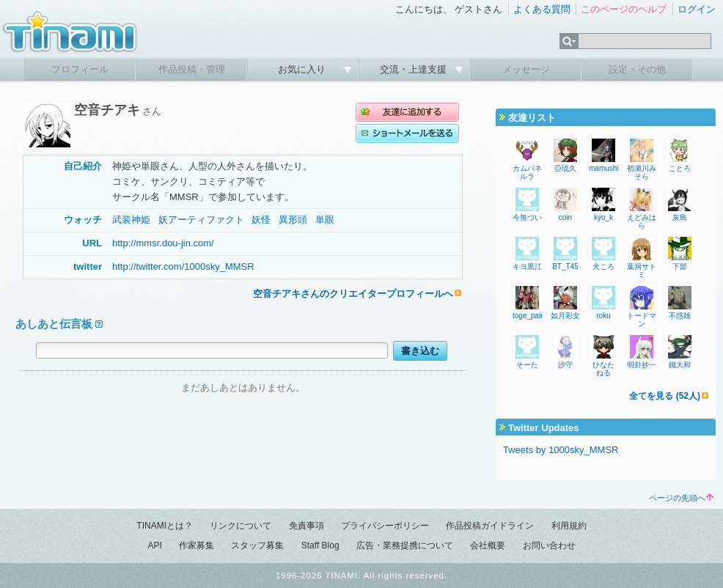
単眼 (325, 220)
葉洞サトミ (642, 271)
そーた (527, 365)
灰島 (680, 217)
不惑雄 (680, 316)
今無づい (527, 217)
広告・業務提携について (405, 545)
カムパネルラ (527, 172)
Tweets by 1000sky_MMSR (561, 450)
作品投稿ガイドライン (490, 526)
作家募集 (197, 545)
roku (603, 316)
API (154, 545)
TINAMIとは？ (165, 526)
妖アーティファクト (201, 220)
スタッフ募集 (257, 545)
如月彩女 (565, 316)
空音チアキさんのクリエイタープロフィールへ (353, 294)
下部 (680, 267)
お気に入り (303, 69)
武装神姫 (131, 220)
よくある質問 (542, 9)
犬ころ (603, 267)
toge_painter (533, 316)
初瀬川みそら (642, 172)
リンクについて (241, 526)
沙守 (565, 365)
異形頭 (293, 220)
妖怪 (261, 220)
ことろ (680, 168)
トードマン (642, 320)
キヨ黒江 (527, 267)
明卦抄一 (642, 365)
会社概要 (488, 545)
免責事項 (307, 526)
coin (565, 217)
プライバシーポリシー (385, 526)
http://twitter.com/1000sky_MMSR (183, 267)
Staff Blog (320, 545)
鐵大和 (680, 365)
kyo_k (603, 217)
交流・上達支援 (415, 69)
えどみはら (642, 221)
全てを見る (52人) (665, 396)
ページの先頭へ (681, 498)
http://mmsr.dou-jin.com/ (163, 243)
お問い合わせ (549, 545)
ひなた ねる (607, 369)
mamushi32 (608, 168)
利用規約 (569, 526)
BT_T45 (565, 267)
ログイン (697, 9)
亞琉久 (565, 168)
